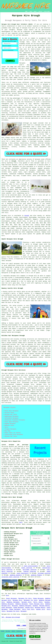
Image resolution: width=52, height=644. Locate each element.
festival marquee (11, 165)
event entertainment (31, 566)
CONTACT (40, 12)
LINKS (31, 12)
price (30, 209)
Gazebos (47, 602)
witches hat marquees (9, 341)
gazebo (25, 163)
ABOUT (35, 12)
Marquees (16, 167)
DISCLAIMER (47, 12)
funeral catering (30, 571)
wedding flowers (37, 575)
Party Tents (38, 602)
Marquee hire (6, 216)
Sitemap (3, 631)
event (29, 197)
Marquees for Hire (25, 598)
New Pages (8, 631)
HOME (26, 12)
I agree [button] (32, 636)
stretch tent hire (21, 375)
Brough (14, 161)
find (8, 501)
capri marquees (29, 172)
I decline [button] (37, 636)
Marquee (20, 30)
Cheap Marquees (38, 598)
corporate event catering (10, 577)
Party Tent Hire (28, 609)
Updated (13, 631)
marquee (38, 125)
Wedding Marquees (13, 602)
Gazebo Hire (29, 608)
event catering (27, 568)
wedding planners (16, 575)
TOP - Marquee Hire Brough (11, 617)
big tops (16, 176)
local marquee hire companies (33, 459)
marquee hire (27, 28)
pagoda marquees (44, 168)
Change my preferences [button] (35, 639)
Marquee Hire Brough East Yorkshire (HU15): (17, 24)
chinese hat (24, 170)
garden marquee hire (16, 390)
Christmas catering (30, 570)
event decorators (23, 573)
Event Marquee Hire (36, 604)
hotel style (27, 136)
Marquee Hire (17, 600)
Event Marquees (11, 598)
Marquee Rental (45, 606)
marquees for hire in (34, 379)
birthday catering (44, 573)
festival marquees (35, 377)
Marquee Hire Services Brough (17, 528)
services (14, 566)
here (21, 522)
